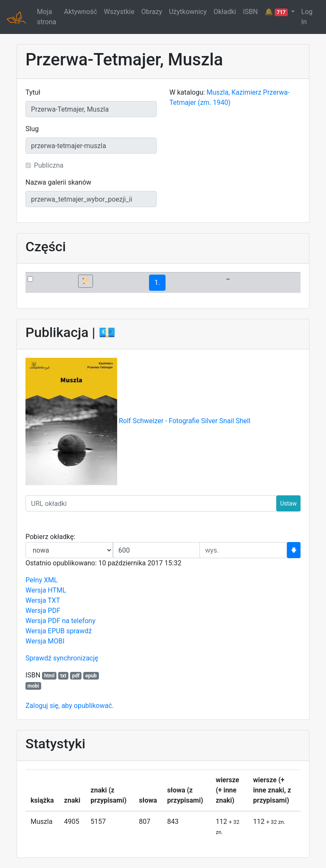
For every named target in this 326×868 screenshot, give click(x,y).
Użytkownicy (188, 12)
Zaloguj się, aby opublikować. (70, 706)
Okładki (225, 12)
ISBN (250, 12)
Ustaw (288, 503)
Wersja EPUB (45, 631)
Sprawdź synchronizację (62, 658)
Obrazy (152, 12)
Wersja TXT (43, 600)
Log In (307, 17)
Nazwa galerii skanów (58, 182)
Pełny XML (42, 580)
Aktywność (81, 12)
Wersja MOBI (45, 641)
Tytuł (33, 92)
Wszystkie (119, 12)
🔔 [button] (277, 12)
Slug (32, 129)
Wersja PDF (43, 611)
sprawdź (79, 631)
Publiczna (49, 165)
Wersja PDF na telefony (60, 621)
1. (157, 282)
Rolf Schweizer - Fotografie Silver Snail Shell (185, 421)
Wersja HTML (46, 590)
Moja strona (46, 17)
